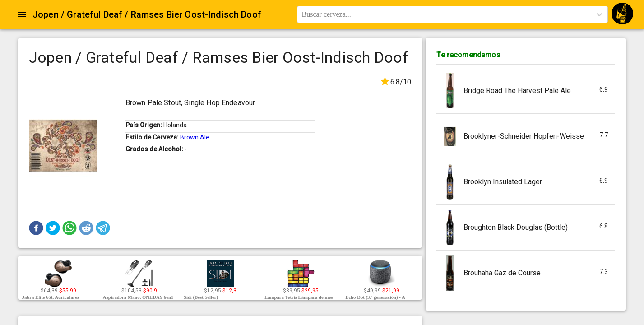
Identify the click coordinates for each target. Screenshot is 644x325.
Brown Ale (195, 137)
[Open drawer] (22, 14)
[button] (36, 228)
